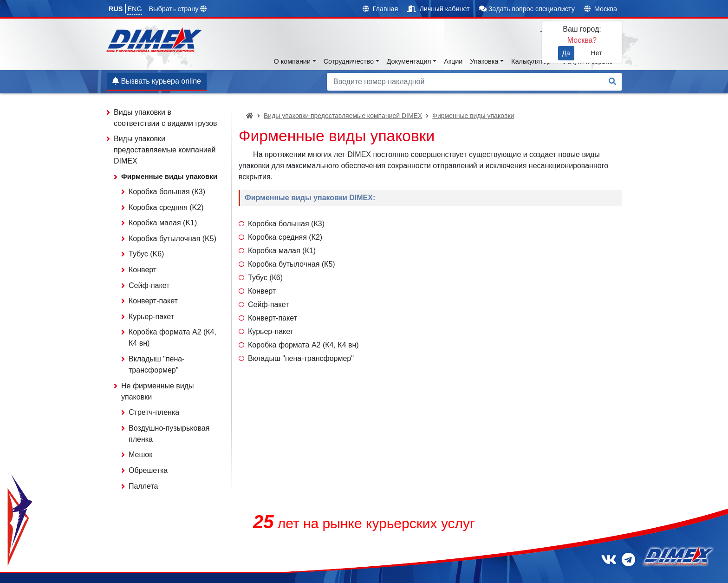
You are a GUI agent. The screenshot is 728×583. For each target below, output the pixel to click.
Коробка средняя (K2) (166, 207)
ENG (134, 9)
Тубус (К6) (265, 278)
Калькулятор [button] (531, 61)
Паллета (143, 486)
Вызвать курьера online (157, 81)
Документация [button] (409, 61)
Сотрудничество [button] (349, 61)
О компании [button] (292, 61)
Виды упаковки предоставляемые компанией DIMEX (343, 116)
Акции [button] (453, 61)
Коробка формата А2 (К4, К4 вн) (303, 345)
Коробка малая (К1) (282, 251)
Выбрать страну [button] (178, 9)
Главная (380, 9)
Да (566, 53)
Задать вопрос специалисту (527, 9)
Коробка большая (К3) (286, 224)
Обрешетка (148, 470)
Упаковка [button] (484, 61)
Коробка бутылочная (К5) (292, 264)
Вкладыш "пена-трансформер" (301, 358)
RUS (116, 9)
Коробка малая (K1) (163, 223)
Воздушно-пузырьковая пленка (169, 434)
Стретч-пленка (154, 412)
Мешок (140, 455)
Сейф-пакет (268, 305)
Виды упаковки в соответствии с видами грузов (166, 118)
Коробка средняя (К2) (285, 237)
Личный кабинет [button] (438, 9)
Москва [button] (601, 9)
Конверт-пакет (273, 318)
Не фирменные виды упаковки (158, 391)
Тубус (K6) (146, 254)
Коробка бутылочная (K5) (172, 239)
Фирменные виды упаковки (473, 116)
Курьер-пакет (271, 331)
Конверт (262, 291)
